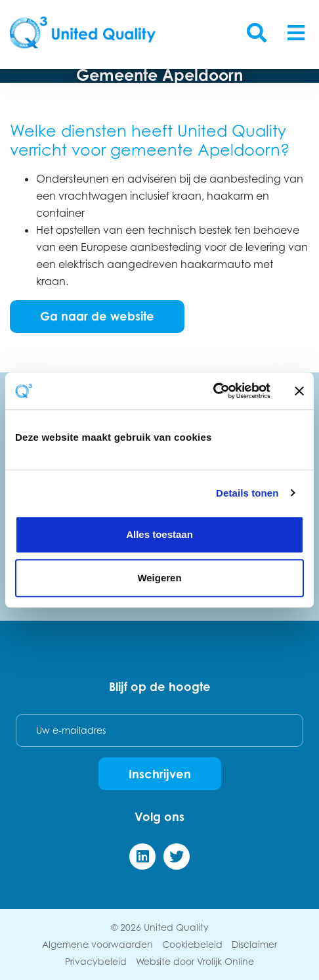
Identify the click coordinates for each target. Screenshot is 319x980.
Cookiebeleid (192, 944)
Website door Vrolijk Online (195, 961)
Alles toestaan (159, 534)
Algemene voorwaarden (97, 944)
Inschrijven (160, 774)
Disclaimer (254, 944)
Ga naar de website (97, 316)
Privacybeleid (96, 961)
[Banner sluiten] (299, 391)
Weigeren (159, 578)
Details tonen (247, 493)
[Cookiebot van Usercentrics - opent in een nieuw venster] (213, 391)
